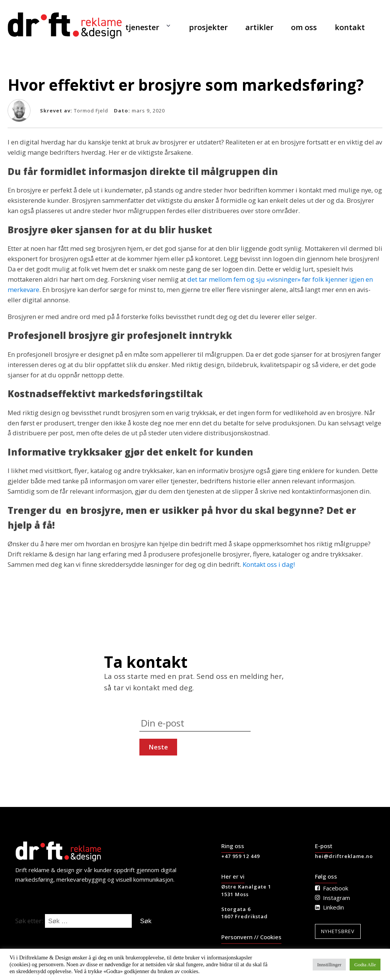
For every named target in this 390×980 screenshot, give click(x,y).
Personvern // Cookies (251, 937)
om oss (304, 27)
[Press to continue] (158, 747)
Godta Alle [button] (365, 965)
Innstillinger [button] (329, 965)
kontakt (350, 27)
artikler (259, 27)
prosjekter (208, 27)
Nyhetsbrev (338, 931)
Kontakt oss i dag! (269, 564)
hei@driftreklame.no (344, 856)
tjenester (142, 27)
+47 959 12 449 (241, 856)
